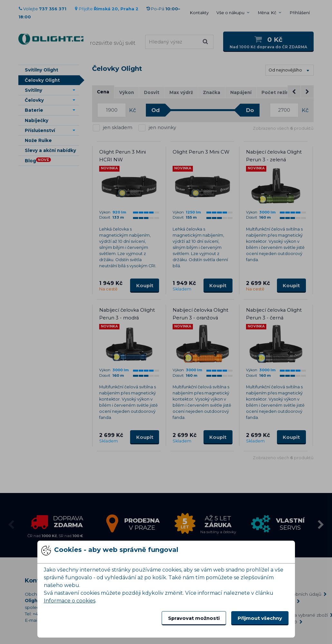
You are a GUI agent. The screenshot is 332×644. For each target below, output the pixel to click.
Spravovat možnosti (194, 618)
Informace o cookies (70, 601)
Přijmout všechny (260, 618)
